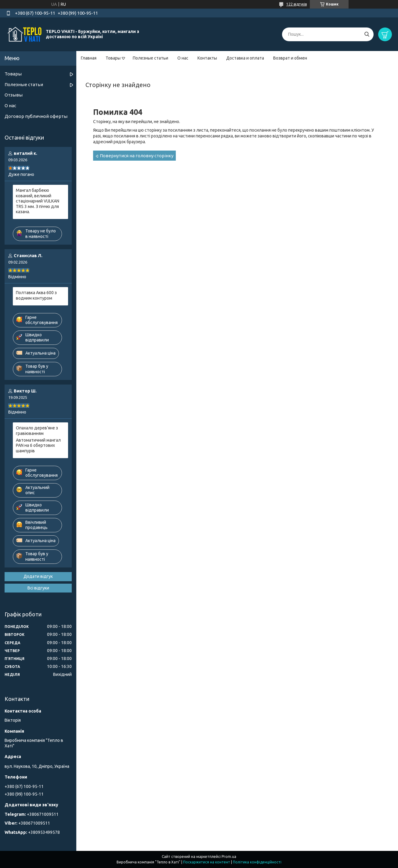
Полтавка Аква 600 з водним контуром (36, 295)
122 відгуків (297, 4)
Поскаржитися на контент (207, 862)
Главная (89, 58)
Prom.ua (229, 857)
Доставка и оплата (245, 58)
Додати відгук (38, 576)
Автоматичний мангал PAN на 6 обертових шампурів (38, 445)
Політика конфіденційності (257, 862)
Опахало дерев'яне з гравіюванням (37, 431)
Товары (113, 58)
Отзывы (14, 95)
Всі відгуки (38, 588)
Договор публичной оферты (36, 116)
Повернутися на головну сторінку (137, 156)
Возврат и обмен (290, 58)
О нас (183, 58)
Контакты (207, 58)
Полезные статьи (150, 58)
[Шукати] (367, 34)
